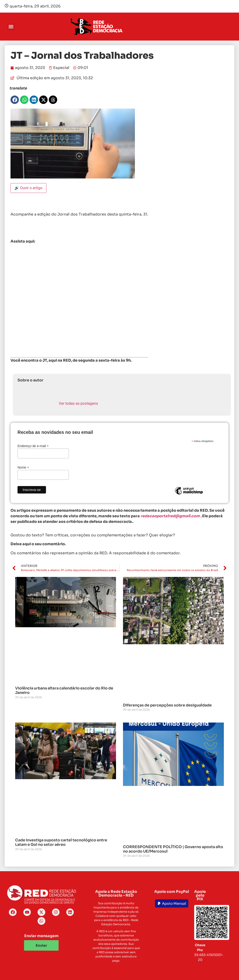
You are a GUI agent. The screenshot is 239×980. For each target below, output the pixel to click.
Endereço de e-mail (33, 446)
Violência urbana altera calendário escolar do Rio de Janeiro (64, 690)
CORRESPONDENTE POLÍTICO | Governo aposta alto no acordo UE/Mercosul (173, 849)
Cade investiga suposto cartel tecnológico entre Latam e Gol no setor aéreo (61, 842)
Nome (23, 467)
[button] (11, 27)
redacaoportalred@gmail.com (170, 516)
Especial (61, 68)
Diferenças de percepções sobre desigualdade (167, 705)
